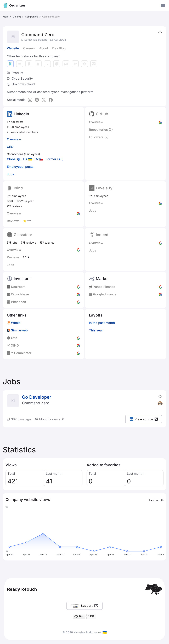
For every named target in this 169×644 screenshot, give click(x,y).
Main (6, 17)
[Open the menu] (163, 5)
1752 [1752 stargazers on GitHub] (91, 616)
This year (96, 330)
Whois (16, 323)
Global (12, 159)
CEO (10, 147)
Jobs (10, 174)
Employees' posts (20, 167)
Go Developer (37, 397)
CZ (37, 159)
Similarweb (19, 330)
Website (13, 48)
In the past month (102, 323)
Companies (32, 17)
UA (25, 159)
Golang (17, 17)
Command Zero (36, 403)
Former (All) (55, 159)
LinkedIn (21, 114)
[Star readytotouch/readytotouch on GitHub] (79, 617)
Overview (14, 139)
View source (144, 419)
